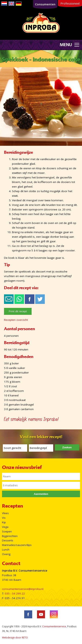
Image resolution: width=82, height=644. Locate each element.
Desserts (8, 540)
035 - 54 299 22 (15, 593)
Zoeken (67, 447)
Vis (4, 518)
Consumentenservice (54, 626)
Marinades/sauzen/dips (17, 545)
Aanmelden (41, 494)
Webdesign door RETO (15, 638)
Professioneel (70, 3)
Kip (4, 522)
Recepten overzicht (16, 320)
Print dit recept (18, 311)
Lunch (6, 550)
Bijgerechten (10, 536)
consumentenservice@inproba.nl (23, 589)
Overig (6, 554)
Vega (5, 527)
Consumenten (45, 4)
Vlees (5, 513)
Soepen (7, 531)
